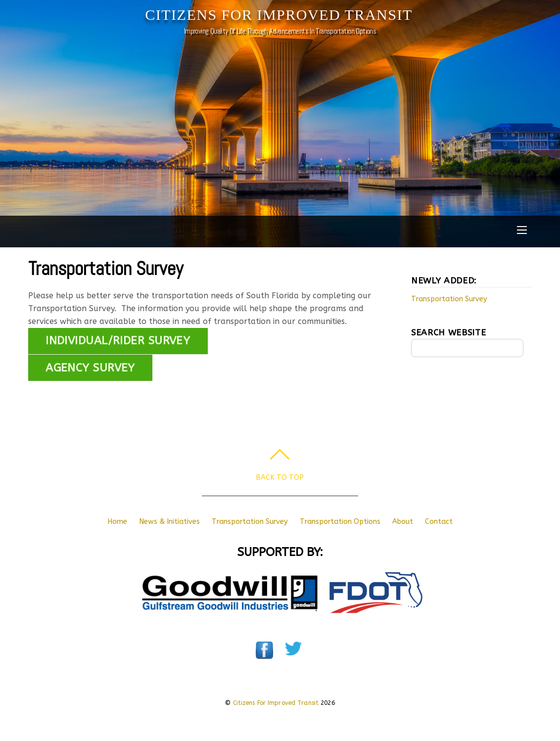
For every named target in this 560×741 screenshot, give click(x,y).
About (403, 522)
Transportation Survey (106, 268)
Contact (439, 522)
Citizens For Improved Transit (276, 703)
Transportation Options (340, 522)
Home (117, 522)
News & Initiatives (169, 522)
